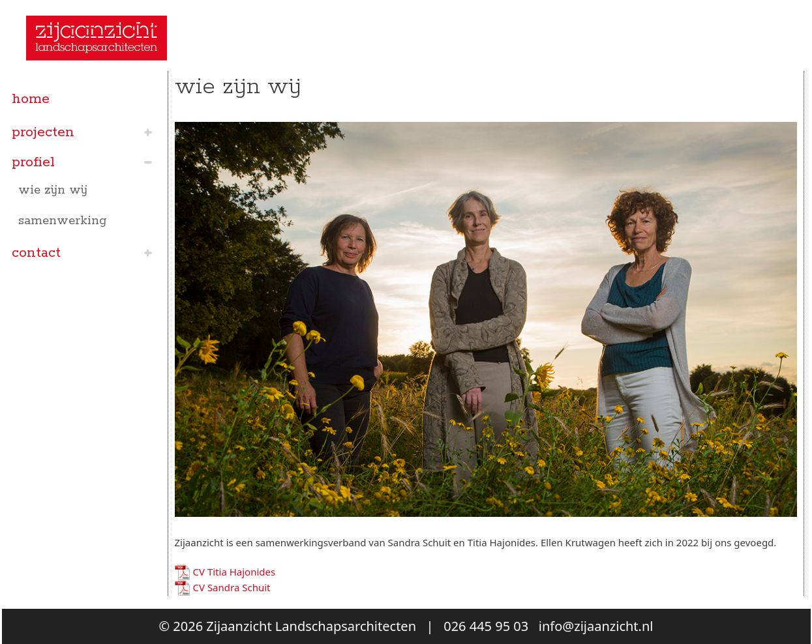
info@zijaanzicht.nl (596, 626)
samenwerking (63, 221)
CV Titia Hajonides (234, 572)
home (31, 99)
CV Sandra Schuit (232, 587)
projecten (43, 132)
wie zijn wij (53, 190)
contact (36, 253)
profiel (33, 162)
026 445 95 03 (486, 626)
